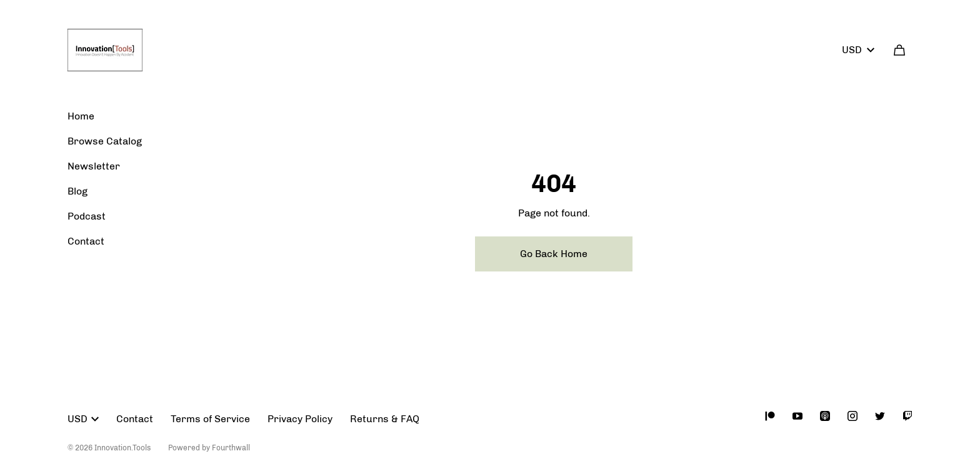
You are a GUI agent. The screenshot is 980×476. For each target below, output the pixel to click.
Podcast (87, 216)
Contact (86, 241)
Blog (77, 191)
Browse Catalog (105, 141)
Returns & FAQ (385, 419)
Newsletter (94, 166)
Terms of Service (210, 419)
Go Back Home (554, 254)
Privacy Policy (300, 419)
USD (858, 50)
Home (81, 116)
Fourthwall (231, 448)
